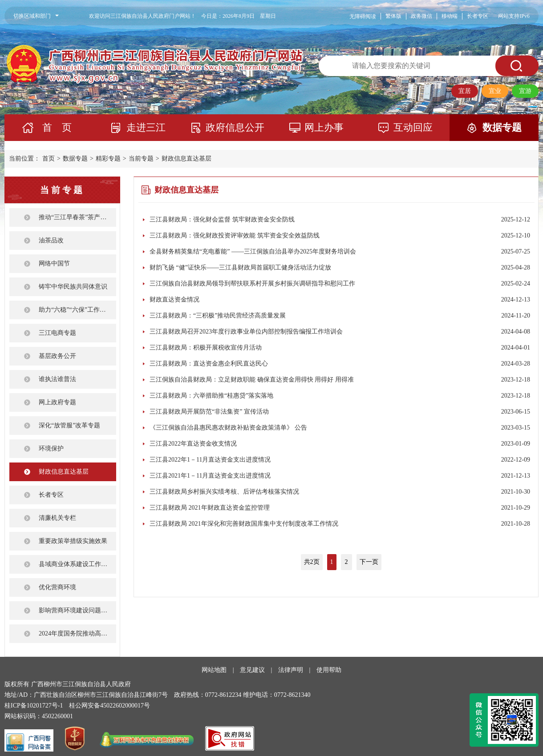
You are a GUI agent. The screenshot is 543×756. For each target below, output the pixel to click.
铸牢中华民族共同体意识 (73, 287)
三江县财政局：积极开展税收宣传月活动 (206, 348)
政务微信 (421, 16)
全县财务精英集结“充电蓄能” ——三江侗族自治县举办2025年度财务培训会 (253, 251)
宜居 (465, 91)
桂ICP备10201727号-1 (34, 706)
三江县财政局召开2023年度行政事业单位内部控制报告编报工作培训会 (246, 332)
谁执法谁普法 (57, 379)
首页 (49, 159)
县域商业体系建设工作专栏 (76, 564)
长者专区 (478, 16)
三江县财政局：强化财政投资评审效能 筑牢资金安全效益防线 (235, 235)
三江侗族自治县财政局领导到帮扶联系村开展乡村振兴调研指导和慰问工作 (252, 283)
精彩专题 (108, 159)
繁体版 (393, 16)
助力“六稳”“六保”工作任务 (75, 310)
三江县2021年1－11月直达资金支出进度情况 (210, 476)
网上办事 (324, 127)
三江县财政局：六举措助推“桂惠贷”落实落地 (211, 396)
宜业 (495, 91)
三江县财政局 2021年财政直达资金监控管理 (210, 508)
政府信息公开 (235, 127)
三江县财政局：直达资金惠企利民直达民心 (209, 364)
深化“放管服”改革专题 (69, 425)
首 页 (57, 127)
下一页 (369, 562)
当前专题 (141, 159)
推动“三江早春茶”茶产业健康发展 (77, 217)
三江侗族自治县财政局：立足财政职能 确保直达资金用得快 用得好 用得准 (252, 380)
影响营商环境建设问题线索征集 (77, 610)
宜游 (525, 91)
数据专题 (502, 127)
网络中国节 (54, 263)
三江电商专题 (57, 333)
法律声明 (291, 670)
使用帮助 (329, 670)
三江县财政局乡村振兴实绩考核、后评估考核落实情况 (224, 492)
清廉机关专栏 (57, 518)
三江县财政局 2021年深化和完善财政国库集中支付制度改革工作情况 (244, 524)
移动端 (450, 16)
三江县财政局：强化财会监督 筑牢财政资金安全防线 (222, 219)
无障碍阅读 (363, 16)
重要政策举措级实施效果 (73, 541)
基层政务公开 (57, 356)
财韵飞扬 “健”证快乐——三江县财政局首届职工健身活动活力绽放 (240, 267)
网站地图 (214, 670)
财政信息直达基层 (186, 159)
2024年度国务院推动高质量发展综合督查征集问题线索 (77, 633)
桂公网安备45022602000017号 (109, 706)
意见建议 (252, 670)
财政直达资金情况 (174, 300)
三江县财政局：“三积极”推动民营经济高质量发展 (218, 316)
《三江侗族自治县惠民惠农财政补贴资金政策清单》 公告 (228, 428)
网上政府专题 (57, 402)
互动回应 (413, 127)
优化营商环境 (57, 587)
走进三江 (146, 127)
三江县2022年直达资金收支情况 (193, 444)
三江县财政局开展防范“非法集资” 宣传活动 (209, 412)
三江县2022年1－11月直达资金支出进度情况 (210, 460)
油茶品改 (51, 240)
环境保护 (51, 448)
